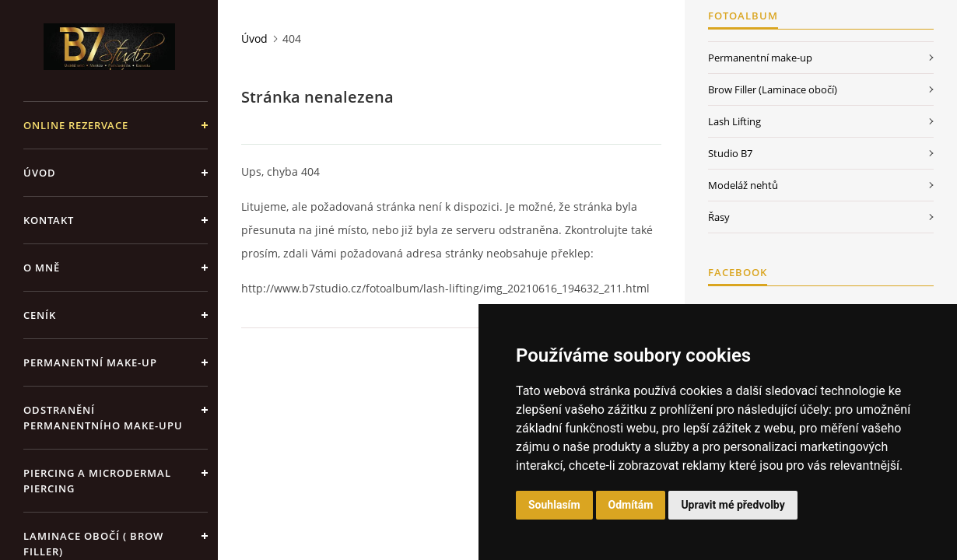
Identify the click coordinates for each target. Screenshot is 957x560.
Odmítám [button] (631, 505)
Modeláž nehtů (743, 185)
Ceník (40, 315)
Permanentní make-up (90, 362)
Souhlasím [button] (554, 505)
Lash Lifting (734, 121)
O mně (42, 268)
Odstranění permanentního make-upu (103, 418)
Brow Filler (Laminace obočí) (773, 89)
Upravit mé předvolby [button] (733, 505)
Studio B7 (730, 153)
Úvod (40, 173)
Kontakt (49, 220)
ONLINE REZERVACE (76, 125)
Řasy (719, 217)
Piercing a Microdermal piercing (97, 481)
